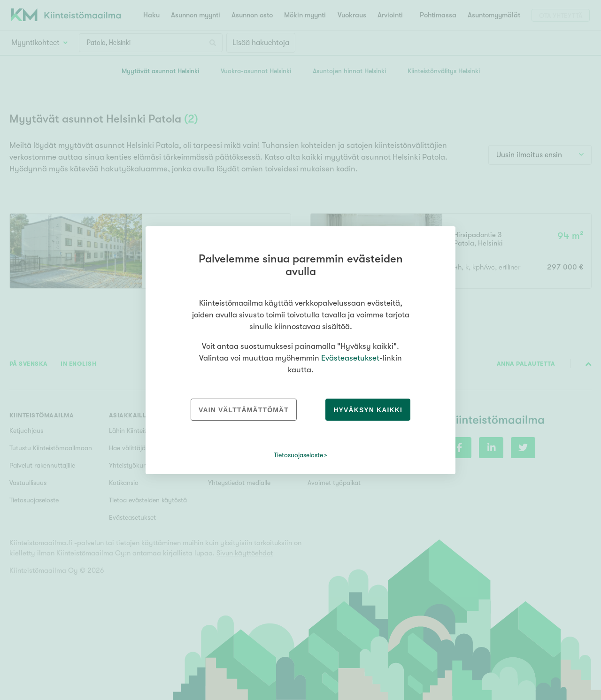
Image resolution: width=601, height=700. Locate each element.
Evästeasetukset (350, 358)
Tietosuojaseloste (298, 455)
